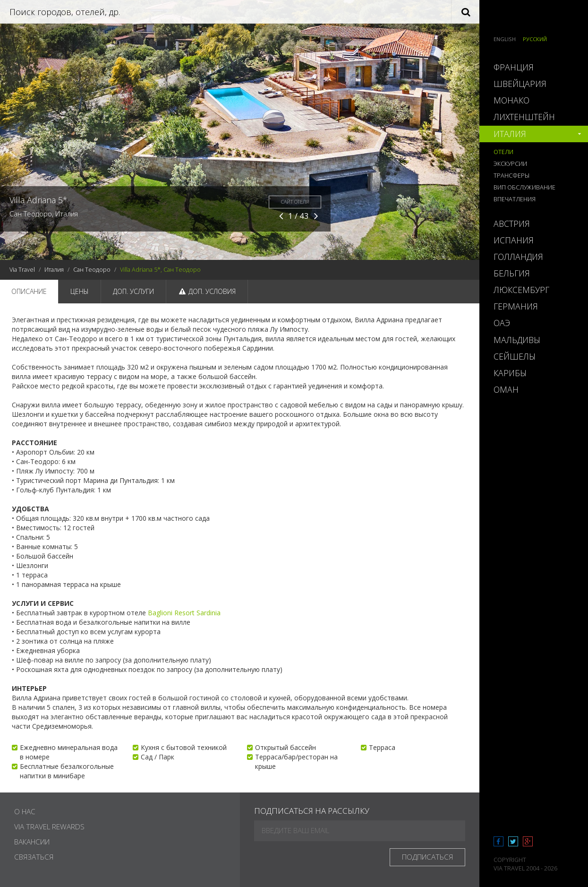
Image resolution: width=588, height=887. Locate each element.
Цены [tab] (80, 291)
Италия (54, 270)
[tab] (534, 67)
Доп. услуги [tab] (133, 291)
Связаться (34, 857)
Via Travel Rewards (49, 827)
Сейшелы (515, 356)
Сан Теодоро (92, 270)
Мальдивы (517, 340)
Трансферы (511, 176)
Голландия (518, 257)
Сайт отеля (295, 202)
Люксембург (521, 290)
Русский (535, 39)
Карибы (510, 373)
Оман (506, 389)
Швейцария (520, 84)
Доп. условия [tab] (207, 291)
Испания (514, 240)
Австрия (512, 224)
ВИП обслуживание (524, 187)
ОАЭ (502, 323)
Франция (514, 67)
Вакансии (32, 842)
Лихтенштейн (524, 117)
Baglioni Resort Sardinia (184, 613)
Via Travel (22, 270)
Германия (516, 306)
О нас (25, 812)
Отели (503, 152)
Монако (511, 100)
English (505, 39)
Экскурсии (510, 164)
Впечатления (515, 199)
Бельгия (512, 273)
